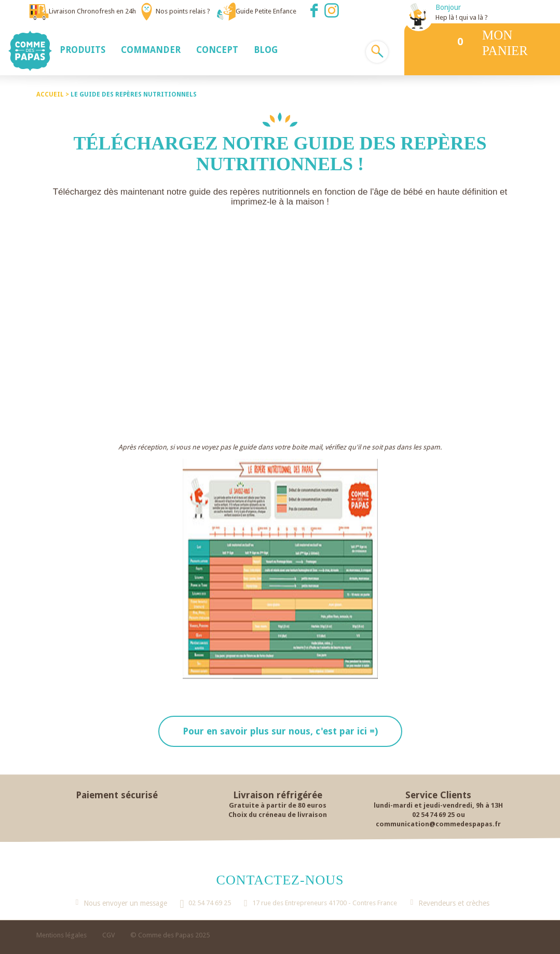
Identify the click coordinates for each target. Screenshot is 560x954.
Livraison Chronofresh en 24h (92, 11)
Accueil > (53, 94)
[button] (83, 49)
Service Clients (438, 795)
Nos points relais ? (183, 11)
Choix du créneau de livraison (278, 815)
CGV (108, 935)
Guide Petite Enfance (266, 11)
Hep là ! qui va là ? (462, 17)
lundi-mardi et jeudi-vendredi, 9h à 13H (438, 805)
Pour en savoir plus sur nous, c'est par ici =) (280, 731)
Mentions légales (62, 935)
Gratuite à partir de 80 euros (278, 805)
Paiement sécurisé (117, 795)
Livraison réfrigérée (278, 795)
